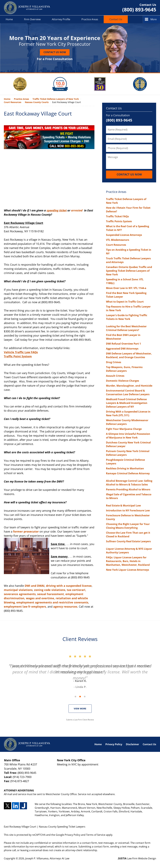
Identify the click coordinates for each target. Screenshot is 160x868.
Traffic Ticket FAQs (117, 216)
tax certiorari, (76, 590)
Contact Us (116, 19)
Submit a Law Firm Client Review (80, 720)
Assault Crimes (115, 376)
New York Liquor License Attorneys (128, 570)
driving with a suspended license (69, 586)
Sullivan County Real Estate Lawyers (128, 541)
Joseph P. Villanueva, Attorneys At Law (47, 858)
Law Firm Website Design (137, 858)
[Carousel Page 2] (80, 697)
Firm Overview (32, 19)
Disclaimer (132, 744)
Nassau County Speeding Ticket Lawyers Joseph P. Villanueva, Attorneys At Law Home (27, 8)
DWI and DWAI (35, 586)
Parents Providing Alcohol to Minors (128, 489)
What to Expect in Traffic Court (125, 302)
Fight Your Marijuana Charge (124, 429)
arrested (77, 210)
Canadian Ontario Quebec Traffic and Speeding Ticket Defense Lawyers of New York (129, 271)
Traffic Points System (119, 221)
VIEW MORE (80, 709)
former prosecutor (26, 531)
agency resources (65, 607)
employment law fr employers (25, 607)
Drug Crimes (114, 362)
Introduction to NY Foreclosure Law (128, 510)
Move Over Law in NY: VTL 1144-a (126, 288)
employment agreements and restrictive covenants (52, 602)
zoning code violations (50, 590)
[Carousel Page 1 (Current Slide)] (75, 697)
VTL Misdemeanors (118, 240)
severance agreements (20, 594)
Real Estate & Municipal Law (123, 506)
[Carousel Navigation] (80, 696)
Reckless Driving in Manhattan (125, 468)
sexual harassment (51, 594)
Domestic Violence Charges (123, 381)
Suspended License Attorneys (124, 235)
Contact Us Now (55, 52)
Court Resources (116, 245)
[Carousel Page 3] (85, 697)
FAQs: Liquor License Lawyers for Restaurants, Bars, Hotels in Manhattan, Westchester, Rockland (128, 561)
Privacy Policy (114, 744)
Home (9, 19)
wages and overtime (40, 598)
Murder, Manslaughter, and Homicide (129, 386)
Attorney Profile (61, 19)
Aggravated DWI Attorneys (122, 349)
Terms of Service (96, 835)
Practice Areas (90, 19)
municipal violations (18, 590)
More (154, 19)
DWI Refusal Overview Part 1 (123, 344)
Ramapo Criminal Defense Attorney (128, 473)
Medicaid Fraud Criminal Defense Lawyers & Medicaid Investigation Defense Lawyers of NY (127, 403)
